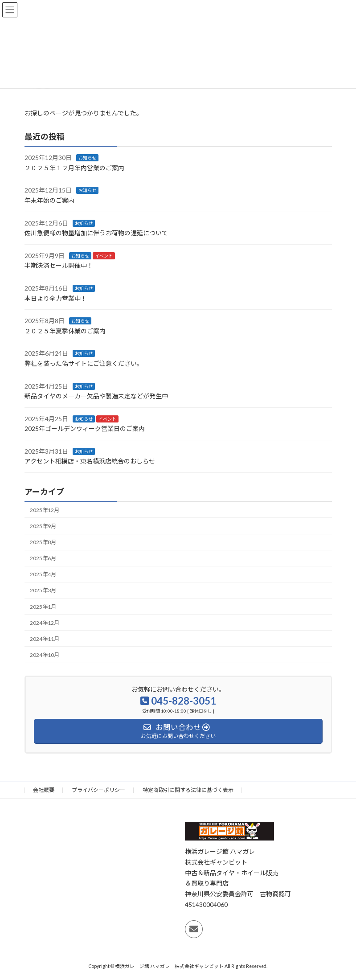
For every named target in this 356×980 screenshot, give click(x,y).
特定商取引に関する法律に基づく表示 (188, 790)
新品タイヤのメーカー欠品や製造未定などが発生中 (96, 396)
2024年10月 (45, 655)
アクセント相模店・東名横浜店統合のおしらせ (90, 461)
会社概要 (44, 790)
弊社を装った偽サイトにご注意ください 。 (84, 363)
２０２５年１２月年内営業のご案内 (74, 168)
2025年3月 (43, 590)
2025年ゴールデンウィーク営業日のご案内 (85, 428)
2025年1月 (43, 606)
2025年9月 (43, 526)
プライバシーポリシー (98, 790)
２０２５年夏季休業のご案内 (65, 331)
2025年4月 (43, 574)
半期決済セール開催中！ (59, 265)
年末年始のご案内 (49, 200)
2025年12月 (45, 510)
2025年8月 (43, 542)
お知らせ (87, 158)
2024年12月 (45, 622)
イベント (104, 256)
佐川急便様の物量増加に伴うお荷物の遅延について (96, 233)
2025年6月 (43, 558)
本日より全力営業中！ (56, 298)
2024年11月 (45, 639)
